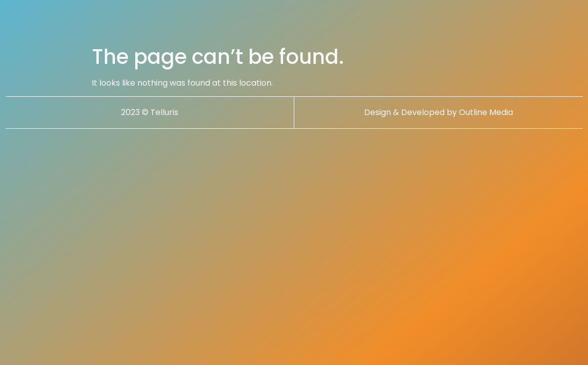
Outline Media (486, 112)
